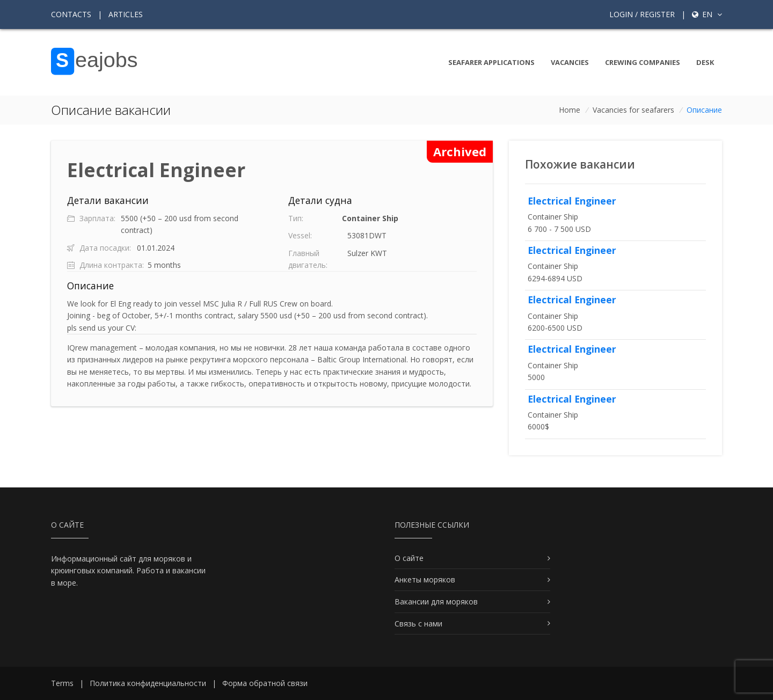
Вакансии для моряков (436, 601)
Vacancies (570, 62)
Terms (62, 683)
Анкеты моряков (425, 579)
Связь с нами (418, 624)
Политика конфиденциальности (148, 683)
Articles (126, 14)
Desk (705, 62)
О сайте (409, 558)
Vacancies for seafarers (633, 110)
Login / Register (642, 14)
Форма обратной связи (265, 683)
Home (570, 110)
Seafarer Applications (491, 62)
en (707, 14)
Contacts (71, 14)
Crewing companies (643, 62)
